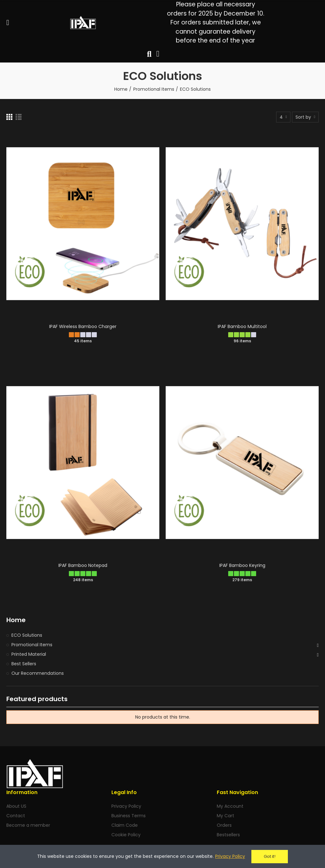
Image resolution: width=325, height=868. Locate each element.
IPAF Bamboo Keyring (242, 565)
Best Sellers (24, 664)
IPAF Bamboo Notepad (83, 565)
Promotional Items (32, 645)
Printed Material (29, 654)
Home (16, 620)
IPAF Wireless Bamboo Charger (83, 326)
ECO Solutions (27, 635)
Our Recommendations (38, 673)
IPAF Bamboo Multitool (242, 326)
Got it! (270, 856)
